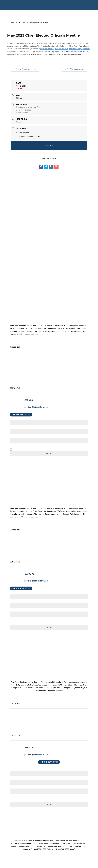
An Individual (21, 624)
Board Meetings (23, 132)
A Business (20, 622)
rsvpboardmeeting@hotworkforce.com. (54, 49)
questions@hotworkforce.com (36, 407)
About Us (13, 359)
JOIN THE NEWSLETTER (21, 415)
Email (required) (17, 437)
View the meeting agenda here (80, 49)
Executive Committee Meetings (29, 137)
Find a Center (15, 373)
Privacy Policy (15, 377)
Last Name (15, 428)
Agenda (19, 122)
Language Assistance (18, 382)
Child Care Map (16, 368)
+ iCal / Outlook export (74, 69)
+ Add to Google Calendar (25, 69)
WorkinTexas (15, 364)
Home (12, 23)
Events (18, 23)
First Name (15, 419)
